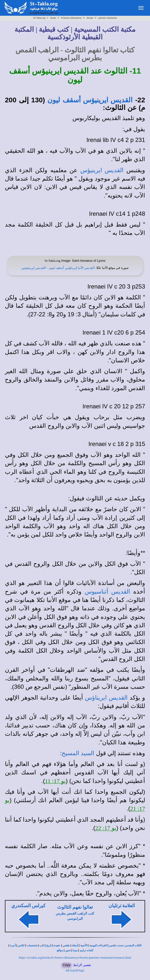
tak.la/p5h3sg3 (75, 970)
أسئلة (75, 945)
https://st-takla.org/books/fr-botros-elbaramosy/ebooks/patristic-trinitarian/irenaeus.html (75, 957)
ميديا (75, 950)
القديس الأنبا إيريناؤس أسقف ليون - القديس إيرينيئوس (58, 268)
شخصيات (32, 945)
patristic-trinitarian (107, 18)
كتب (42, 945)
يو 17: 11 (55, 781)
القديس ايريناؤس (106, 698)
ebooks (90, 18)
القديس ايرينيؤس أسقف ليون (90, 100)
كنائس (21, 945)
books (53, 18)
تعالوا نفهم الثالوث (75, 907)
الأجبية (84, 945)
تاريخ (49, 945)
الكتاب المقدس (133, 945)
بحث (121, 945)
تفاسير (113, 945)
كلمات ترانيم (87, 950)
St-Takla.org (39, 18)
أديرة (13, 945)
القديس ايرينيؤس (102, 170)
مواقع (60, 950)
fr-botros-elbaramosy (71, 18)
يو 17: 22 (106, 828)
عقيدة (57, 945)
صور (68, 950)
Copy (67, 965)
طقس (66, 945)
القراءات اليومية (98, 945)
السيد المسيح (78, 753)
